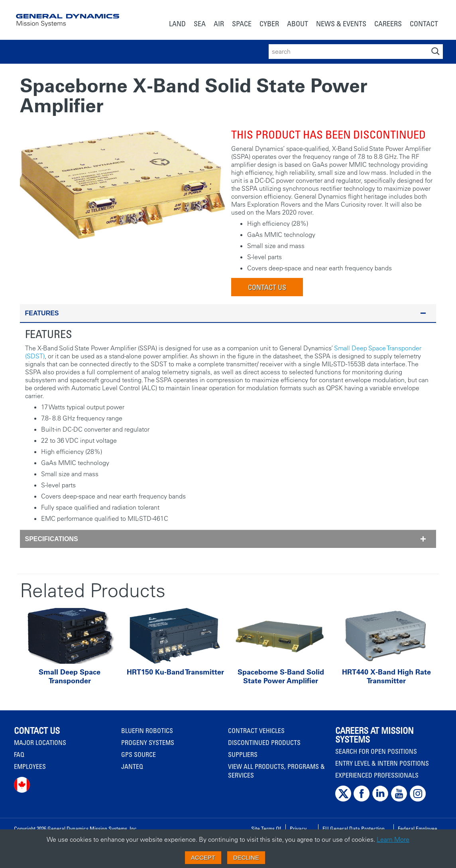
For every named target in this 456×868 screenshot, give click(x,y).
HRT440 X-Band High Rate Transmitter (386, 676)
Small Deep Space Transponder (70, 676)
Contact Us (267, 287)
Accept (203, 857)
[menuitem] (177, 24)
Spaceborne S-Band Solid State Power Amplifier (281, 676)
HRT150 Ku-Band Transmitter (175, 672)
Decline (246, 857)
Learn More (393, 839)
